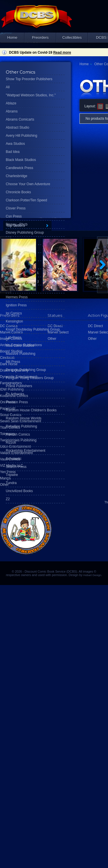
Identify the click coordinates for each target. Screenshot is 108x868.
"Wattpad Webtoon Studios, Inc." (31, 95)
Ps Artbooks (15, 394)
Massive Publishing (21, 354)
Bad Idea (13, 152)
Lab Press (14, 338)
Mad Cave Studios (20, 346)
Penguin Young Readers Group (30, 378)
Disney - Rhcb (17, 224)
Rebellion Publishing (21, 426)
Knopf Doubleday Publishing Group (33, 329)
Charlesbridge (17, 176)
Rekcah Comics (18, 434)
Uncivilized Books (19, 491)
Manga (5, 478)
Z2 (8, 499)
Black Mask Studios (21, 160)
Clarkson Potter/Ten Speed (26, 200)
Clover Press (16, 208)
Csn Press (14, 216)
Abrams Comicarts (20, 119)
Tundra (11, 483)
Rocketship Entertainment (25, 451)
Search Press (16, 467)
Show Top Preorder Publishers (29, 79)
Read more (62, 53)
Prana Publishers (19, 386)
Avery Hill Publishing (21, 136)
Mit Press (13, 362)
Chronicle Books (18, 192)
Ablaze (11, 103)
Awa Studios (15, 144)
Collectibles (72, 37)
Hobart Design (92, 575)
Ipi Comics (14, 313)
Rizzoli (11, 443)
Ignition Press (16, 305)
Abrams (12, 111)
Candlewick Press (19, 168)
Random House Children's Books (31, 410)
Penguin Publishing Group (26, 370)
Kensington (14, 321)
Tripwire (12, 475)
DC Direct (95, 326)
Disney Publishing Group (25, 233)
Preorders (40, 37)
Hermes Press (17, 297)
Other (4, 485)
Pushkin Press (17, 402)
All (8, 87)
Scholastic (14, 459)
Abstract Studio (17, 128)
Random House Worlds (24, 418)
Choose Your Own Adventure (28, 184)
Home (12, 37)
